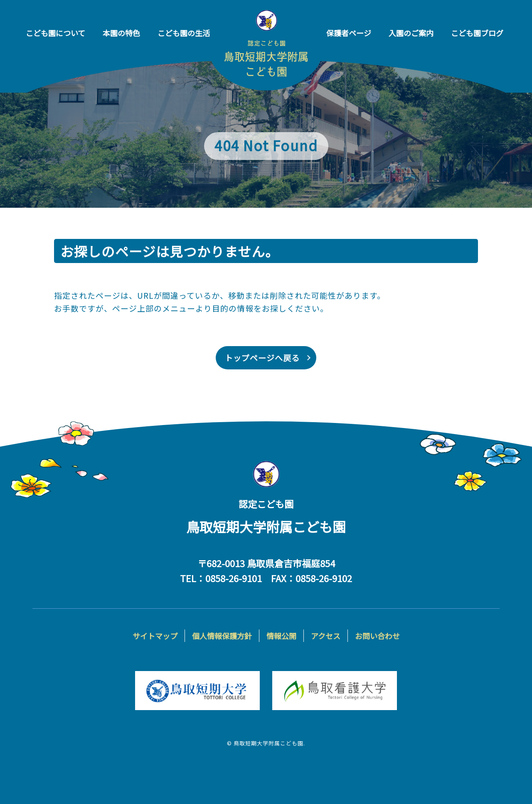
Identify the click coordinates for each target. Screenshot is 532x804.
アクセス (326, 636)
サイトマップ (155, 636)
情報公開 (281, 636)
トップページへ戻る (262, 358)
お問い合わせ (377, 636)
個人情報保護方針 (222, 636)
